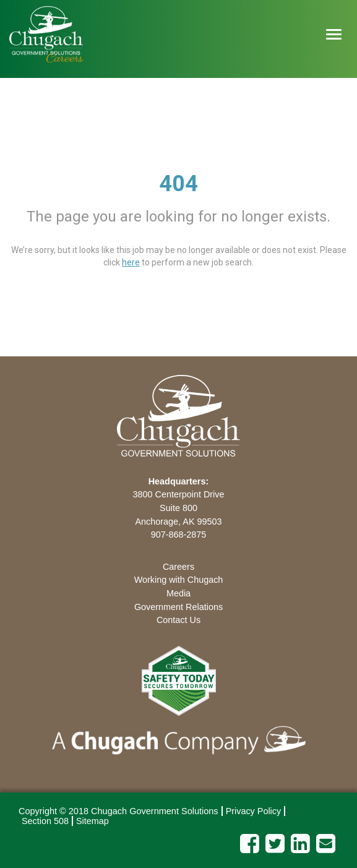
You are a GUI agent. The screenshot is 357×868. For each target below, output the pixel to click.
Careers (178, 567)
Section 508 (45, 821)
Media (178, 593)
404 (178, 184)
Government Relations (178, 607)
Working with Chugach (179, 580)
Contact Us (178, 620)
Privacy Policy (254, 811)
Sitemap (92, 821)
